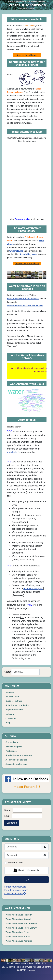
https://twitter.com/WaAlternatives (23, 299)
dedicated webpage (33, 589)
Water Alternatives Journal (18, 919)
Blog (8, 723)
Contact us (11, 718)
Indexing (10, 714)
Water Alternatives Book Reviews (21, 923)
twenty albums (16, 251)
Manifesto (10, 692)
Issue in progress (14, 747)
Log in (26, 879)
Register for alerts (14, 710)
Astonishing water (28, 254)
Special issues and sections (19, 755)
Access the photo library (27, 263)
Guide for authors (14, 701)
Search (8, 672)
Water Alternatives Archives (19, 941)
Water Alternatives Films (17, 932)
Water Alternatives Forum (18, 937)
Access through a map (16, 764)
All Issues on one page (16, 760)
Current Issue (12, 742)
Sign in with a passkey (27, 870)
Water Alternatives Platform (19, 915)
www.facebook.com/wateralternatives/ (25, 305)
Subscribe (12, 823)
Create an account (15, 894)
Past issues (11, 751)
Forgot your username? (16, 890)
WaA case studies (22, 219)
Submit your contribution (17, 705)
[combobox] (25, 672)
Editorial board (13, 697)
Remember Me (15, 863)
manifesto (12, 452)
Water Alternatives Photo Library (21, 928)
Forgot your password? (16, 887)
